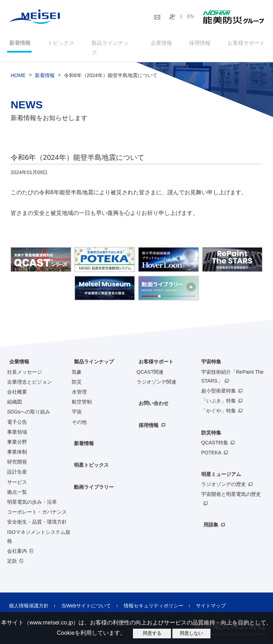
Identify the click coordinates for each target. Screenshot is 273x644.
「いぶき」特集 (219, 393)
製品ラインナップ (92, 354)
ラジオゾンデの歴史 (224, 477)
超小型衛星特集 (219, 383)
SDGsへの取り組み (29, 404)
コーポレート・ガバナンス (37, 504)
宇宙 (77, 404)
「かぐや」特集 (219, 403)
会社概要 (17, 384)
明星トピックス (89, 458)
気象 (77, 364)
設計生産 (17, 464)
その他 (79, 414)
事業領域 (17, 424)
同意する (152, 633)
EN (190, 16)
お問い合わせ (151, 396)
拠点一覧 (17, 484)
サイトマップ (199, 598)
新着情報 (18, 44)
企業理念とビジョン (30, 374)
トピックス (60, 44)
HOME (18, 68)
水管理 (79, 384)
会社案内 (17, 543)
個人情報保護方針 (27, 598)
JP (172, 16)
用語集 (209, 517)
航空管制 (82, 394)
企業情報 (161, 44)
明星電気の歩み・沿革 (32, 494)
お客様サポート (247, 44)
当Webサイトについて (81, 598)
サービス (17, 474)
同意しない (191, 633)
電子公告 (17, 414)
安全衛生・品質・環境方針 (37, 514)
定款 (12, 553)
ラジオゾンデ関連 (156, 374)
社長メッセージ (25, 364)
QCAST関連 (150, 364)
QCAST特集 (215, 435)
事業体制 (17, 444)
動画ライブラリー (92, 480)
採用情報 (200, 44)
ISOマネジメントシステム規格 (39, 529)
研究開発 (17, 454)
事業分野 (17, 434)
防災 (77, 374)
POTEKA (211, 445)
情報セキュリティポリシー (145, 598)
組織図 (15, 394)
